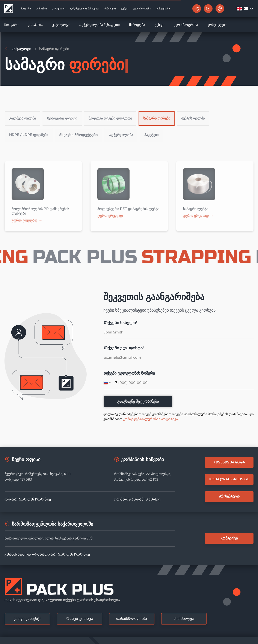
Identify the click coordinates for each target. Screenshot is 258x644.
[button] (216, 9)
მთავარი (11, 25)
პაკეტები (154, 127)
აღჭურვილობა (122, 127)
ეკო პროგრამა (186, 25)
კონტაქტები (217, 25)
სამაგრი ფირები (54, 49)
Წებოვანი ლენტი (64, 116)
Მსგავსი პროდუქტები (79, 127)
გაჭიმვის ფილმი (23, 116)
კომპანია (35, 25)
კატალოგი (61, 25)
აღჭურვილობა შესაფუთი (99, 25)
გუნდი (159, 25)
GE (249, 9)
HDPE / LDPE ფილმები (29, 127)
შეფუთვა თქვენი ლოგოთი (112, 116)
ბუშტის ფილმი (197, 116)
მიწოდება (137, 25)
